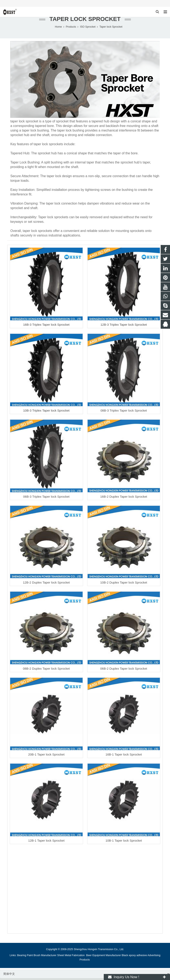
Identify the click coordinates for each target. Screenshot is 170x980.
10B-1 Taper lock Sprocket (124, 843)
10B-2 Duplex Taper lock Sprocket (124, 585)
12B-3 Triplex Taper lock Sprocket (124, 327)
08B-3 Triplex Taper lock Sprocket (124, 413)
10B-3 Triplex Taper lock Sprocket (46, 413)
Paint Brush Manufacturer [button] (42, 958)
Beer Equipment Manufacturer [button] (104, 958)
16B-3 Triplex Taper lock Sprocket (46, 327)
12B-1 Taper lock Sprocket (46, 843)
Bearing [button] (22, 958)
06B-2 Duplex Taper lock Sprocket (124, 671)
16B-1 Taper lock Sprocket (124, 757)
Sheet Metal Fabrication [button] (71, 958)
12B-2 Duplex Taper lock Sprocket (46, 585)
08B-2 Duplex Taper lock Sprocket (46, 671)
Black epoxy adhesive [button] (134, 958)
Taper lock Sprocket (85, 21)
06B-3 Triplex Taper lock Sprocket (46, 499)
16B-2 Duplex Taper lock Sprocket (124, 499)
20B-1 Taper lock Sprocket (46, 757)
